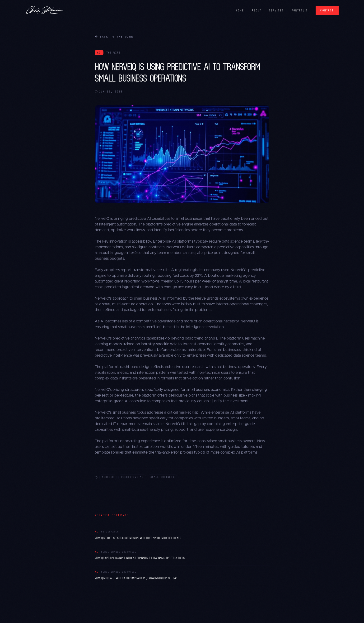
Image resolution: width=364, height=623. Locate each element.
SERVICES (277, 10)
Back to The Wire (114, 37)
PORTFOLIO (300, 10)
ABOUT (257, 10)
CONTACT (327, 10)
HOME (240, 10)
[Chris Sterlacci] (44, 10)
